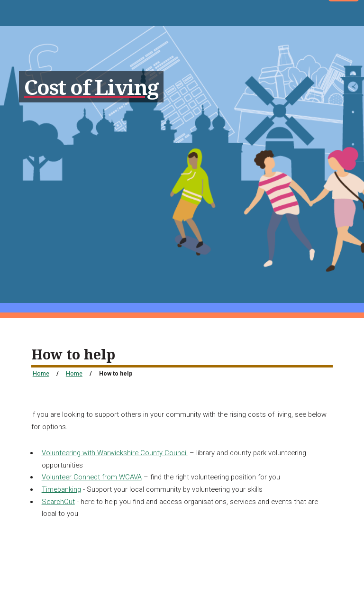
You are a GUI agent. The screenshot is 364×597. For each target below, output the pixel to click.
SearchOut (58, 502)
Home (41, 373)
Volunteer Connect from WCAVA (92, 477)
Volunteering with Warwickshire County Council (115, 453)
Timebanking (61, 489)
